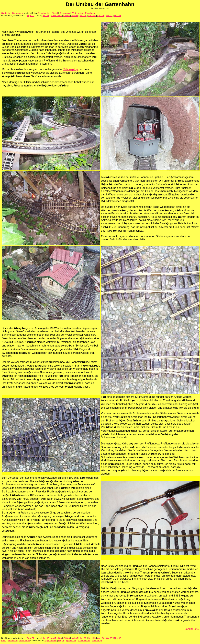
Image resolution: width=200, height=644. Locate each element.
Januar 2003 (192, 629)
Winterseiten (78, 13)
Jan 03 (46, 16)
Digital (55, 13)
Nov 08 (118, 16)
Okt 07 (109, 16)
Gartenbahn (18, 13)
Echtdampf (90, 13)
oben (4, 641)
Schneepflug (71, 69)
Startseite (6, 13)
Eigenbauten (44, 13)
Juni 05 (83, 16)
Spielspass (65, 13)
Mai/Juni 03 (56, 16)
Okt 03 (67, 16)
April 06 (101, 16)
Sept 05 (92, 16)
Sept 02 (31, 16)
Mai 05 (75, 16)
